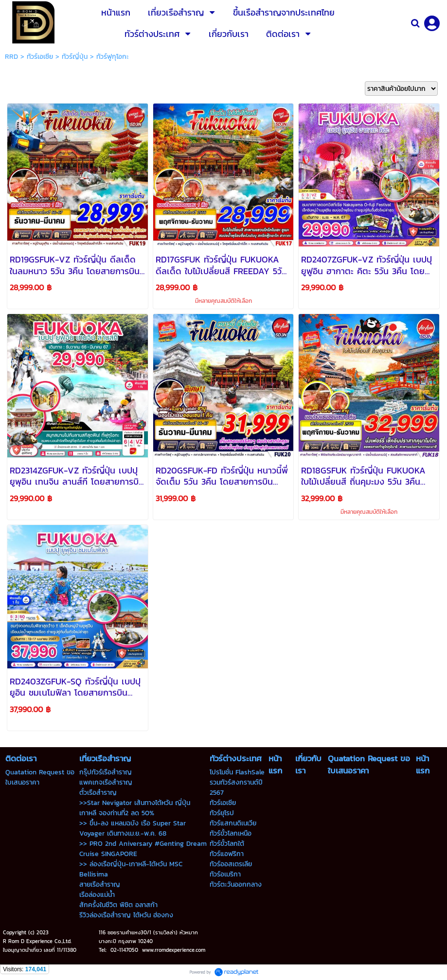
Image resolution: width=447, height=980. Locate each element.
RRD (11, 57)
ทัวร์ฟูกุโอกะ (113, 57)
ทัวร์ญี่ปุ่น (75, 57)
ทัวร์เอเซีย (40, 57)
